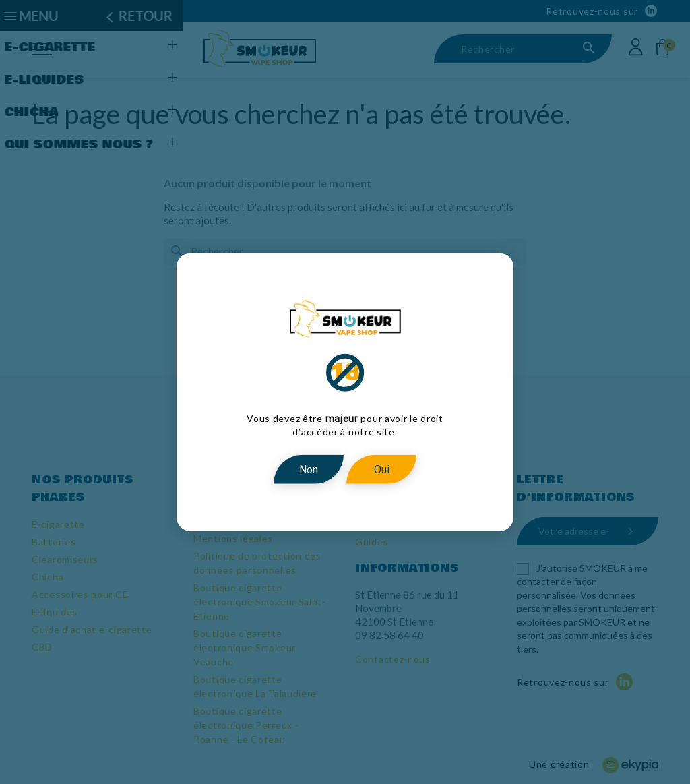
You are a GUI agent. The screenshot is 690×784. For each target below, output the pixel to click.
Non (309, 469)
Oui (382, 469)
